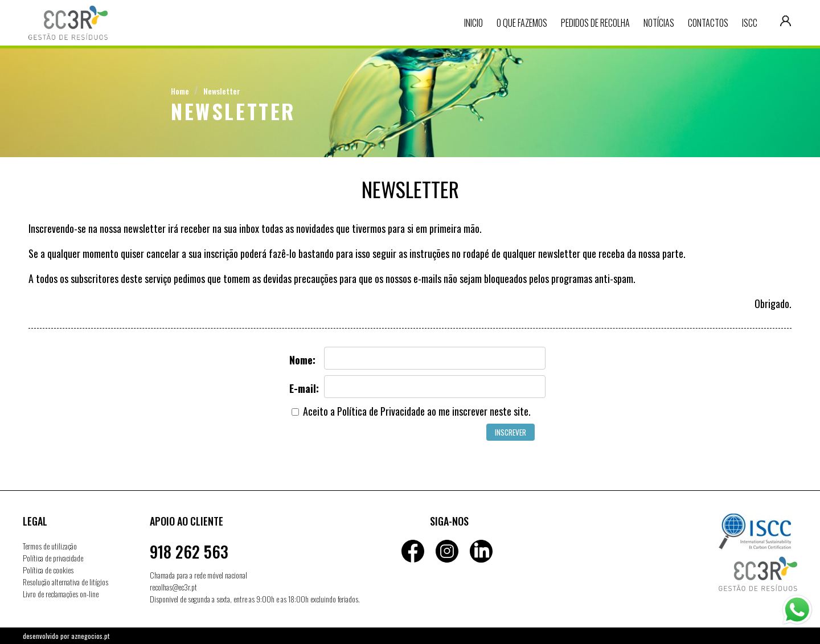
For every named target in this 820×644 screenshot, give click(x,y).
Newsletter (222, 91)
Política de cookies (48, 570)
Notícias (659, 23)
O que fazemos (522, 23)
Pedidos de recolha (595, 23)
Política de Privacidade (381, 411)
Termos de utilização (50, 546)
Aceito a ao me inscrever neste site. (411, 411)
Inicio (473, 23)
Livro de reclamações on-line (61, 594)
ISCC (750, 23)
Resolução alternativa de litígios (65, 582)
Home (180, 91)
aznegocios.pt (90, 636)
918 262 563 (189, 551)
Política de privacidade (53, 558)
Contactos (708, 23)
